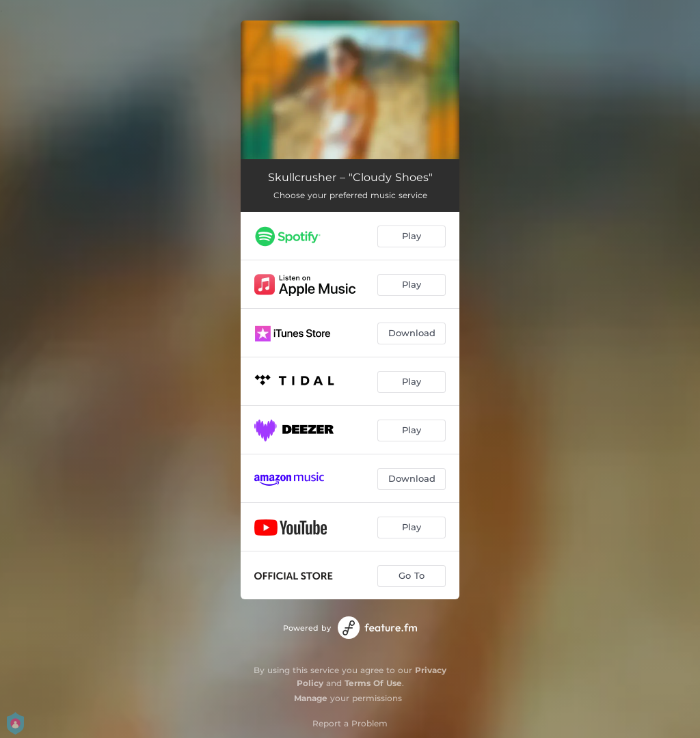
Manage (311, 698)
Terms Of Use (373, 683)
